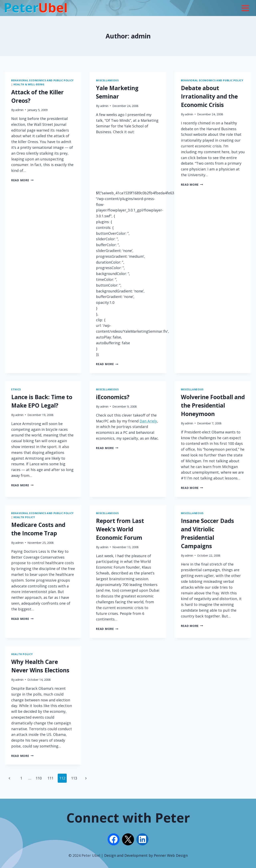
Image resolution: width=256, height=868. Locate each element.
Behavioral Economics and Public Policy (42, 80)
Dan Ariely (148, 421)
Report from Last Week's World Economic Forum (120, 529)
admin (19, 110)
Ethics (16, 389)
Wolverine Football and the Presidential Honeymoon (213, 405)
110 (39, 778)
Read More (22, 180)
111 (50, 778)
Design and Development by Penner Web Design (146, 855)
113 (74, 778)
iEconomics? (113, 397)
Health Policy (24, 517)
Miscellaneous (107, 80)
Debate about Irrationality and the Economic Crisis (209, 96)
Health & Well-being (29, 84)
